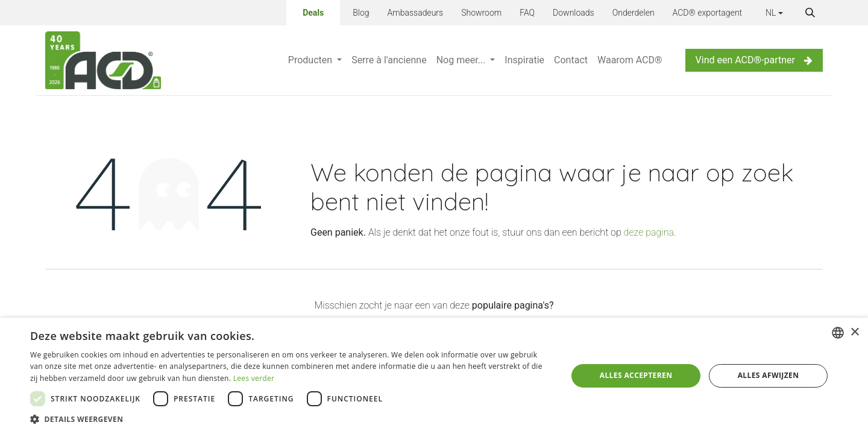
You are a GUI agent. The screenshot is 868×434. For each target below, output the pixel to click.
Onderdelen (634, 13)
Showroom (481, 13)
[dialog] (434, 376)
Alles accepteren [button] (636, 375)
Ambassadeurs (416, 13)
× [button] (854, 332)
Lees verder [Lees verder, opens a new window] (254, 378)
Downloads (574, 13)
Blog (361, 13)
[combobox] (838, 333)
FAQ (527, 13)
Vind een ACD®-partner (754, 60)
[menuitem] (315, 60)
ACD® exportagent (708, 13)
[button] (810, 13)
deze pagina (649, 232)
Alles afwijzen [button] (769, 375)
